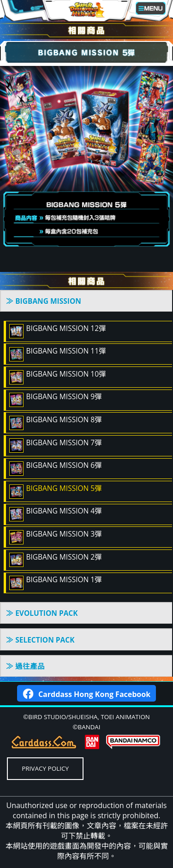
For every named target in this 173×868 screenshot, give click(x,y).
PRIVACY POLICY (45, 768)
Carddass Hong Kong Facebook (86, 693)
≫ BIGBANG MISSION (44, 301)
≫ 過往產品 (25, 666)
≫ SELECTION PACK (40, 640)
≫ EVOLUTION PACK (42, 613)
